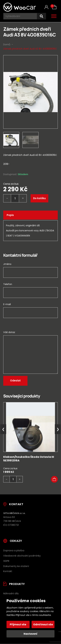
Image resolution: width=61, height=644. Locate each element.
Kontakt (8, 571)
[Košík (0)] (54, 7)
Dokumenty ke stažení (16, 566)
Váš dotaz (9, 332)
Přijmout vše (18, 624)
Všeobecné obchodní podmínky (22, 556)
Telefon (8, 284)
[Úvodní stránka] (20, 7)
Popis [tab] (10, 215)
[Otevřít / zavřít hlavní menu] (54, 16)
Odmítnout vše (43, 624)
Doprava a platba (14, 550)
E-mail (7, 304)
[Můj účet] (46, 7)
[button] (54, 479)
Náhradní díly (11, 593)
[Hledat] (41, 16)
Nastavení (30, 634)
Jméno (7, 264)
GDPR (6, 561)
